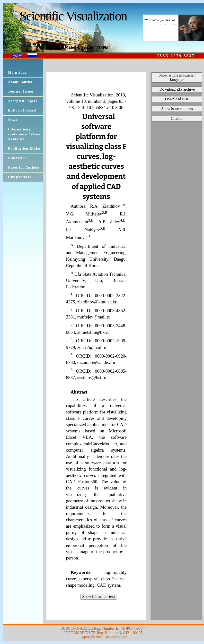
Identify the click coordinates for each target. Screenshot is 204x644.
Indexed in (17, 158)
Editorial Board (22, 110)
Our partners (20, 177)
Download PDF (177, 99)
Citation (177, 118)
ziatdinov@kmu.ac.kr (97, 302)
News (13, 120)
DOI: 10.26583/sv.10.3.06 (100, 107)
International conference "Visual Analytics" (25, 134)
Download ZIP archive (177, 89)
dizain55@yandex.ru (96, 362)
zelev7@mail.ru (92, 347)
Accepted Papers (23, 101)
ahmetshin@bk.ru (93, 332)
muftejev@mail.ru (94, 317)
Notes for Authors (24, 167)
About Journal (21, 82)
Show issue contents (177, 109)
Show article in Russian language (177, 77)
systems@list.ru (92, 377)
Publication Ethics (24, 149)
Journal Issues (21, 91)
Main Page (17, 73)
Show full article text (99, 597)
